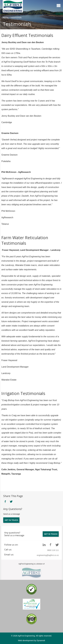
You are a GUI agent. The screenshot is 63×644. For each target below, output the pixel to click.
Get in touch (11, 520)
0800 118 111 (53, 550)
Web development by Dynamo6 (32, 640)
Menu (59, 5)
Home (6, 17)
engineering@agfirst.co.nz (48, 555)
